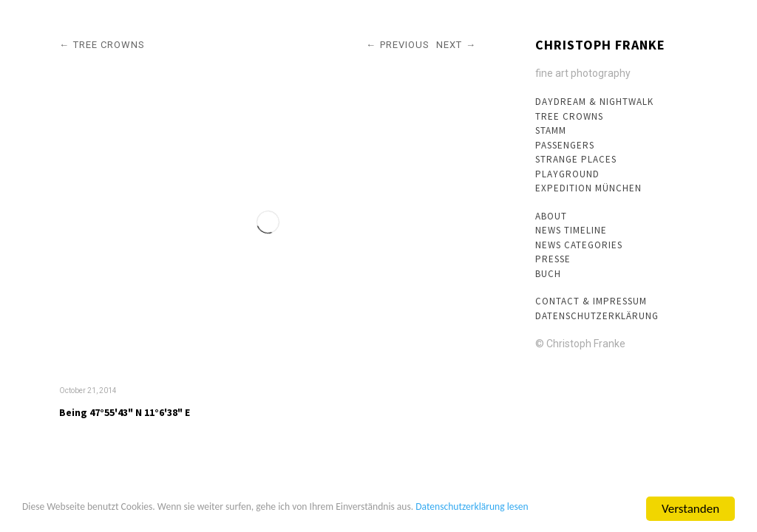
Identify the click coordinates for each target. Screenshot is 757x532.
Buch (548, 274)
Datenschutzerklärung (597, 316)
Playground (567, 174)
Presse (553, 259)
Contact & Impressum (591, 301)
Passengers (565, 145)
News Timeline (571, 230)
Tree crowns (569, 116)
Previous (405, 45)
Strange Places (576, 159)
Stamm (551, 130)
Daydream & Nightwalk (594, 102)
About (551, 216)
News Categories (579, 245)
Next (449, 45)
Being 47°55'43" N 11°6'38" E (125, 412)
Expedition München (588, 188)
